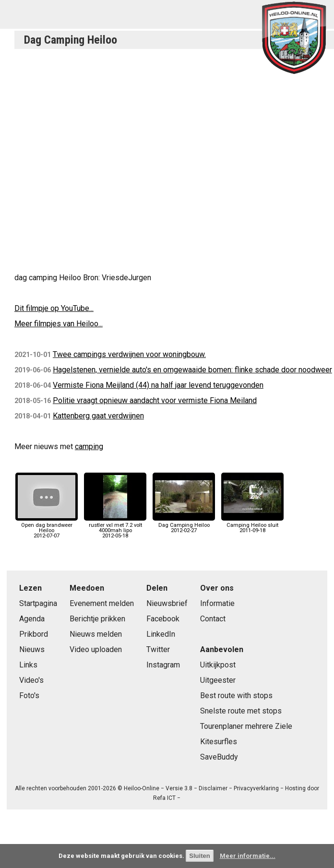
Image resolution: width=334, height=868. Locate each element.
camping (89, 446)
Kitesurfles (219, 742)
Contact (213, 619)
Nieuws (32, 649)
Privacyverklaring (256, 788)
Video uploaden (96, 649)
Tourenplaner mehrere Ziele (246, 726)
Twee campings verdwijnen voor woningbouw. (129, 354)
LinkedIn (161, 634)
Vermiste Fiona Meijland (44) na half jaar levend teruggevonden (158, 385)
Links (28, 665)
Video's (31, 680)
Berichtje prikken (97, 619)
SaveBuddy (219, 757)
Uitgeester (218, 680)
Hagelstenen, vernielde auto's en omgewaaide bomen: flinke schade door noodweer (192, 370)
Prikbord (34, 634)
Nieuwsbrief (167, 603)
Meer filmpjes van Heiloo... (59, 324)
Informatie (217, 603)
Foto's (29, 696)
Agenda (32, 619)
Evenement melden (102, 603)
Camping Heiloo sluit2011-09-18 (252, 525)
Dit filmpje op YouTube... (54, 308)
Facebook (163, 619)
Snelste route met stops (241, 711)
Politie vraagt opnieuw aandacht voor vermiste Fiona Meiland (155, 400)
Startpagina (38, 603)
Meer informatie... (248, 856)
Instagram (163, 665)
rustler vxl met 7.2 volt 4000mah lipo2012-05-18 (115, 528)
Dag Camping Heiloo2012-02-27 (184, 525)
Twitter (158, 649)
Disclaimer (213, 788)
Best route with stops (236, 696)
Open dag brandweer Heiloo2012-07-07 (47, 528)
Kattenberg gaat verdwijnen (98, 416)
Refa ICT (164, 798)
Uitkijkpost (218, 665)
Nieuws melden (96, 634)
